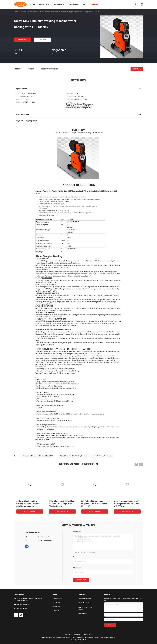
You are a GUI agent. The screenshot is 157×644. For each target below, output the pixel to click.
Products (23, 12)
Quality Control (57, 607)
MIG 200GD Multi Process (102, 456)
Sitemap (67, 635)
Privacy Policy (88, 635)
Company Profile (57, 598)
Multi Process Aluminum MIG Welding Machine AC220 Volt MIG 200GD (127, 504)
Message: (77, 532)
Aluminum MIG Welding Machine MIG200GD (38, 456)
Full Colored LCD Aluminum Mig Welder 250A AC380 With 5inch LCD (94, 504)
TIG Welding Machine (85, 603)
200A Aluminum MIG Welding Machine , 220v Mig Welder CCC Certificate (62, 504)
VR (84, 4)
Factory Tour (56, 602)
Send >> (110, 625)
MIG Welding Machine (85, 599)
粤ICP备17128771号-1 (78, 640)
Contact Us (56, 611)
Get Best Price (23, 40)
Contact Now (81, 580)
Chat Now (42, 40)
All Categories (82, 613)
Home (16, 12)
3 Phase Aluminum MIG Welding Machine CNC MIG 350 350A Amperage (28, 504)
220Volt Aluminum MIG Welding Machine (73, 456)
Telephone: (78, 568)
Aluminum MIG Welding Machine (39, 12)
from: (76, 557)
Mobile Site (77, 635)
